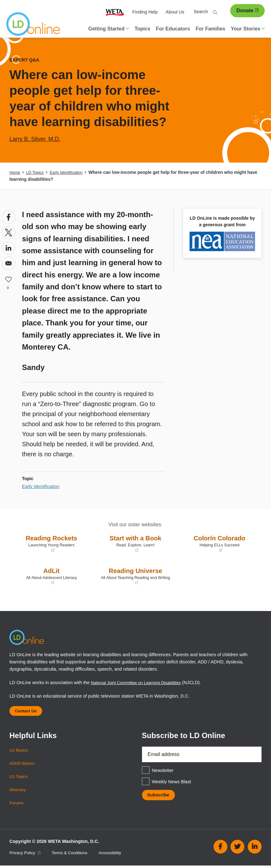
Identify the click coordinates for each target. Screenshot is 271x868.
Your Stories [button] (248, 29)
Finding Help (145, 12)
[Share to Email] (8, 263)
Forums (17, 805)
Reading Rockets (51, 543)
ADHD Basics (23, 766)
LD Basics (20, 753)
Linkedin (255, 849)
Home (15, 172)
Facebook (220, 849)
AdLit (51, 576)
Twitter (237, 849)
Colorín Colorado (220, 543)
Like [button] (8, 279)
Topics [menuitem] (142, 29)
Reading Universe (136, 576)
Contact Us (28, 712)
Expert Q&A (26, 60)
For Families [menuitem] (210, 29)
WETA (115, 12)
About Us (175, 12)
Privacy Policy (26, 855)
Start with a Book (136, 543)
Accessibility (117, 855)
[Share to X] (8, 233)
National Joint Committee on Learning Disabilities (140, 683)
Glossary (18, 792)
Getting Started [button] (109, 29)
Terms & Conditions (74, 855)
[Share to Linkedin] (8, 248)
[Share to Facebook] (8, 217)
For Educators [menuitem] (173, 29)
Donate (247, 11)
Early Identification (70, 172)
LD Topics (37, 172)
